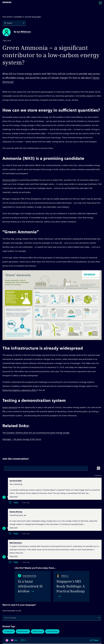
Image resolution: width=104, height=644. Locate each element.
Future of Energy (52, 631)
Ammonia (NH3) (10, 180)
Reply (16, 503)
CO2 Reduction (9, 631)
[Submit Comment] (99, 468)
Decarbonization (23, 631)
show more (14, 497)
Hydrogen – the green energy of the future (22, 439)
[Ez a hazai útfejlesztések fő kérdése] (33, 586)
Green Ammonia (10, 407)
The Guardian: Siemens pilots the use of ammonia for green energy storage (36, 433)
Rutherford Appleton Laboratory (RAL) (19, 390)
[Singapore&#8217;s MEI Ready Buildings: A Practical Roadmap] (71, 586)
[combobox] (4, 23)
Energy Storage (38, 631)
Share (96, 447)
